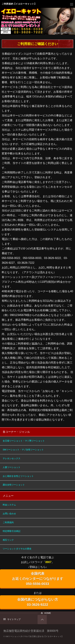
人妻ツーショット (12, 467)
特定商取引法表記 (12, 531)
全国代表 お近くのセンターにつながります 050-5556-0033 (38, 579)
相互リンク (8, 540)
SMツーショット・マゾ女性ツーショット (23, 450)
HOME (48, 613)
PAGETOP (42, 620)
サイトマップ (14, 619)
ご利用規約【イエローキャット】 (19, 4)
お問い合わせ (9, 514)
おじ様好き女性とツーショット (18, 476)
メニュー (72, 4)
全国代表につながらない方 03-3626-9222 (38, 602)
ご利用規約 (8, 522)
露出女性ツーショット (14, 485)
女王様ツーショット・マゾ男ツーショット (24, 441)
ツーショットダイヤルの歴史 (17, 549)
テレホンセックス (12, 458)
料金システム (9, 505)
